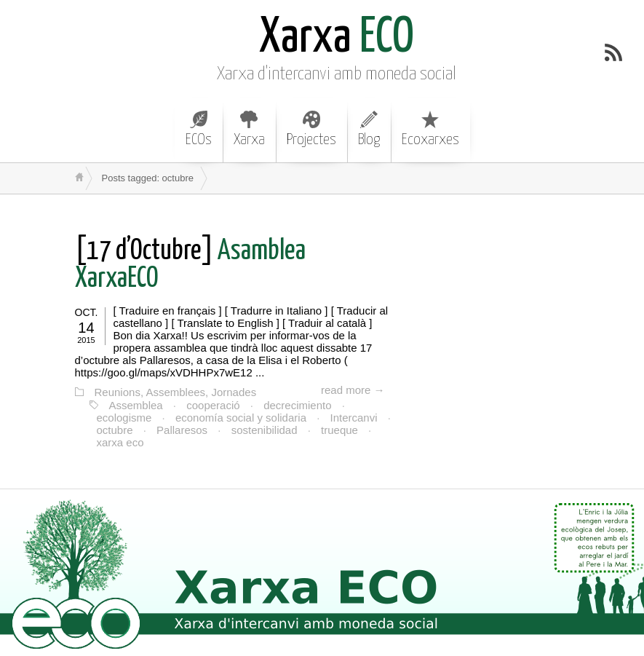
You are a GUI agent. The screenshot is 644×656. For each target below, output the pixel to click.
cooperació (213, 405)
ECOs (199, 129)
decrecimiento (297, 405)
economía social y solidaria (241, 418)
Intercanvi (354, 418)
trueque (339, 430)
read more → (353, 390)
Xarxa (249, 129)
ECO (337, 38)
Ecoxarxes (430, 129)
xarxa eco (120, 442)
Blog (369, 129)
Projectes (311, 129)
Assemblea (136, 405)
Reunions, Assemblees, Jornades (176, 392)
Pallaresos (182, 430)
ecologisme (124, 418)
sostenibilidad (265, 430)
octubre (115, 430)
